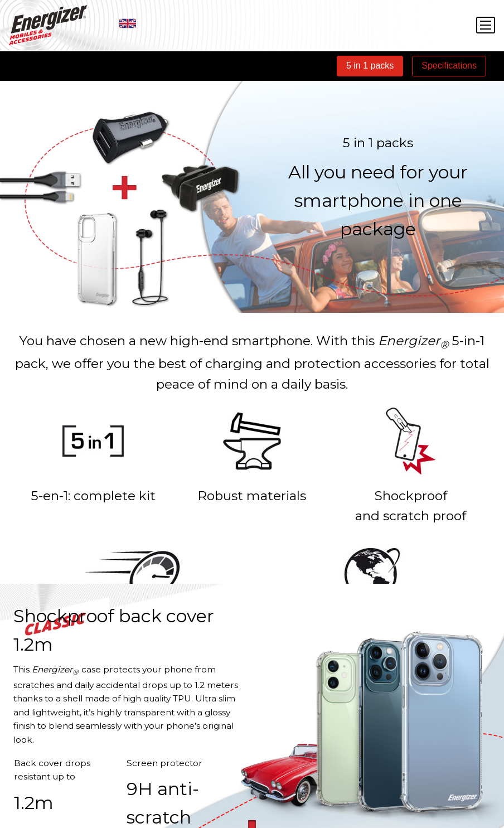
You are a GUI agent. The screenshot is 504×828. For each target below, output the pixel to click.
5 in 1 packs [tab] (370, 66)
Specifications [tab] (449, 66)
